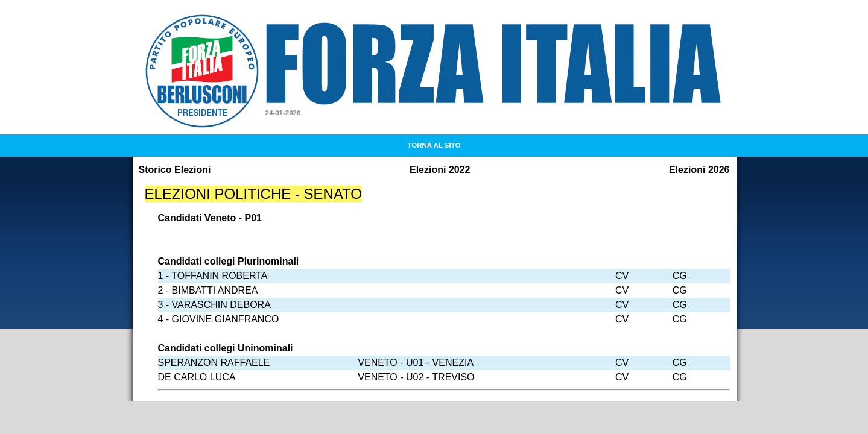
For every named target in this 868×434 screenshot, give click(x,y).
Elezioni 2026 (699, 170)
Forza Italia (307, 31)
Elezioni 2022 (440, 170)
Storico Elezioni (175, 170)
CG (680, 276)
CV (622, 276)
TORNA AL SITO (434, 145)
